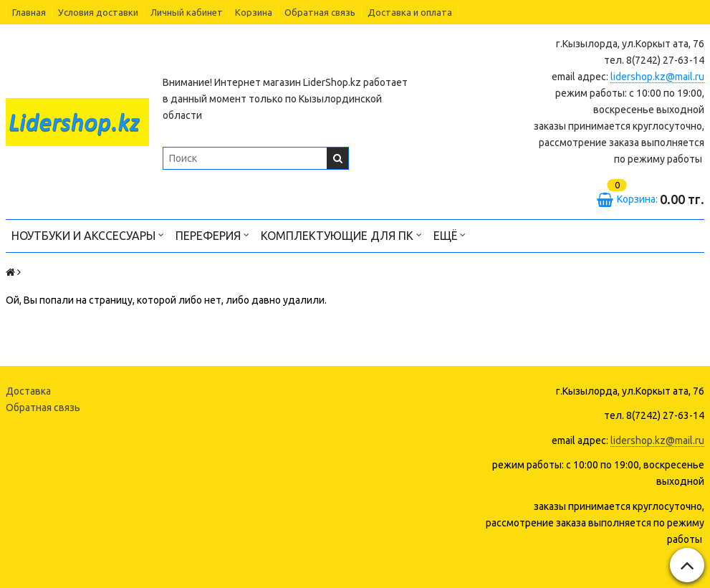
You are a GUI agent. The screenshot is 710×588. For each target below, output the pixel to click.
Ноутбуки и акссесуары (88, 235)
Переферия (212, 235)
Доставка (28, 391)
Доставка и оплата (410, 12)
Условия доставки (98, 12)
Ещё (450, 235)
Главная (29, 12)
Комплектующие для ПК (341, 235)
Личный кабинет (187, 12)
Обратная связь (320, 12)
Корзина (254, 12)
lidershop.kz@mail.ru (657, 77)
